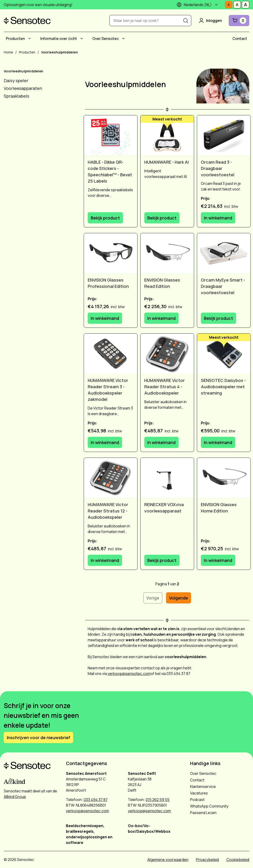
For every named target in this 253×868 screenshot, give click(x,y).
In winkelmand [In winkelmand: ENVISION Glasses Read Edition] (161, 318)
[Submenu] (216, 5)
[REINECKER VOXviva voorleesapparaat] (167, 478)
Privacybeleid (207, 860)
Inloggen (210, 21)
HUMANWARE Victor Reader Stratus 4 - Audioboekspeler (164, 387)
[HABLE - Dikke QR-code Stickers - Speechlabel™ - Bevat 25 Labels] (111, 135)
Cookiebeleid (238, 860)
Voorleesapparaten (23, 88)
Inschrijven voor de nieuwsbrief (38, 737)
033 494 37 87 (96, 800)
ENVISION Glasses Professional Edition (108, 283)
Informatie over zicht (59, 39)
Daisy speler (16, 81)
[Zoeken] (186, 21)
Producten (15, 39)
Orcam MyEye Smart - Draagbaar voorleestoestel (223, 286)
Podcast (197, 800)
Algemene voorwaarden (168, 860)
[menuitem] (19, 39)
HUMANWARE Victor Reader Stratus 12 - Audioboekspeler (108, 511)
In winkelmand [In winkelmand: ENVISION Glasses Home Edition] (218, 560)
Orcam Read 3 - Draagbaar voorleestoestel (218, 168)
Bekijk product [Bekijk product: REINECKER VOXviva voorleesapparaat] (162, 560)
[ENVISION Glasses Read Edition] (167, 253)
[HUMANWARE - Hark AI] (167, 135)
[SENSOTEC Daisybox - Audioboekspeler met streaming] (224, 354)
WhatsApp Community (209, 806)
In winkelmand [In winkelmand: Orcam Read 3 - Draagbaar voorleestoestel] (218, 218)
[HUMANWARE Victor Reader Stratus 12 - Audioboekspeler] (111, 478)
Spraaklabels (16, 96)
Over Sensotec (106, 39)
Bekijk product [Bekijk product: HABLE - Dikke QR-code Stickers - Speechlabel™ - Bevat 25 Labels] (105, 218)
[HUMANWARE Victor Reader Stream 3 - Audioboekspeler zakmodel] (111, 354)
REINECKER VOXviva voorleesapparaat (164, 508)
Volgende (179, 598)
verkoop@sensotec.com (129, 674)
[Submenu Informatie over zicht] (82, 39)
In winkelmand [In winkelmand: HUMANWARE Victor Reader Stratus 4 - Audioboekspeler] (161, 442)
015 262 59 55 (158, 800)
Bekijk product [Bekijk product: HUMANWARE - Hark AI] (162, 218)
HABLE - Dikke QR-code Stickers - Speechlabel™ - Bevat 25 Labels (110, 171)
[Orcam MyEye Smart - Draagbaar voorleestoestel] (224, 253)
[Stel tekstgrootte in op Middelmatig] (237, 5)
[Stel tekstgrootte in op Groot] (246, 5)
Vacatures (199, 793)
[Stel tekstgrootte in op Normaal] (229, 5)
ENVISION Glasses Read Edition (162, 283)
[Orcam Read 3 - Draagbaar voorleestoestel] (224, 135)
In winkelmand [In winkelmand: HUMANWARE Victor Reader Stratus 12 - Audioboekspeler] (105, 560)
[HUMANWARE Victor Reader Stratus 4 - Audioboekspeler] (167, 354)
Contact (240, 39)
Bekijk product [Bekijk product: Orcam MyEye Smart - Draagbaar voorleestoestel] (219, 318)
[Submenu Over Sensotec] (123, 39)
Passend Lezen (203, 813)
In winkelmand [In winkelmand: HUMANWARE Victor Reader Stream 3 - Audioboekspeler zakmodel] (105, 442)
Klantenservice (203, 787)
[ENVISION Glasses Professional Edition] (111, 253)
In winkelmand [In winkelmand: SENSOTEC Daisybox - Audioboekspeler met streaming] (218, 442)
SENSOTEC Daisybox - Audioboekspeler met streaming (223, 387)
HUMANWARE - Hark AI (166, 162)
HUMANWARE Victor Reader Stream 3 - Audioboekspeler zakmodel (108, 390)
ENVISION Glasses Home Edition (219, 508)
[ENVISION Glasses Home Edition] (224, 478)
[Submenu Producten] (29, 39)
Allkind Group (15, 797)
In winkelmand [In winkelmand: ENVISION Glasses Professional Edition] (105, 318)
